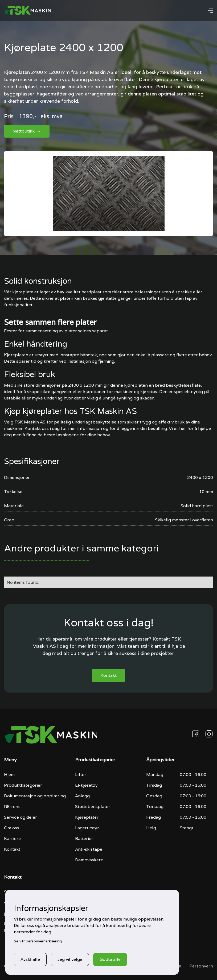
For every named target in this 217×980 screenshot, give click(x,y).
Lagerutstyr (87, 828)
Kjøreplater (87, 817)
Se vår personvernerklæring (38, 941)
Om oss (12, 828)
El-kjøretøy (86, 785)
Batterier (84, 839)
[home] (27, 11)
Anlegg (82, 796)
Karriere (12, 839)
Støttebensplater (93, 807)
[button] (210, 11)
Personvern (201, 966)
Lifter (81, 775)
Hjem (9, 775)
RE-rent (12, 807)
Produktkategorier (23, 785)
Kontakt (108, 675)
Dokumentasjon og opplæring (35, 796)
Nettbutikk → (27, 131)
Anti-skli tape (89, 849)
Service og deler (21, 817)
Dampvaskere (89, 860)
